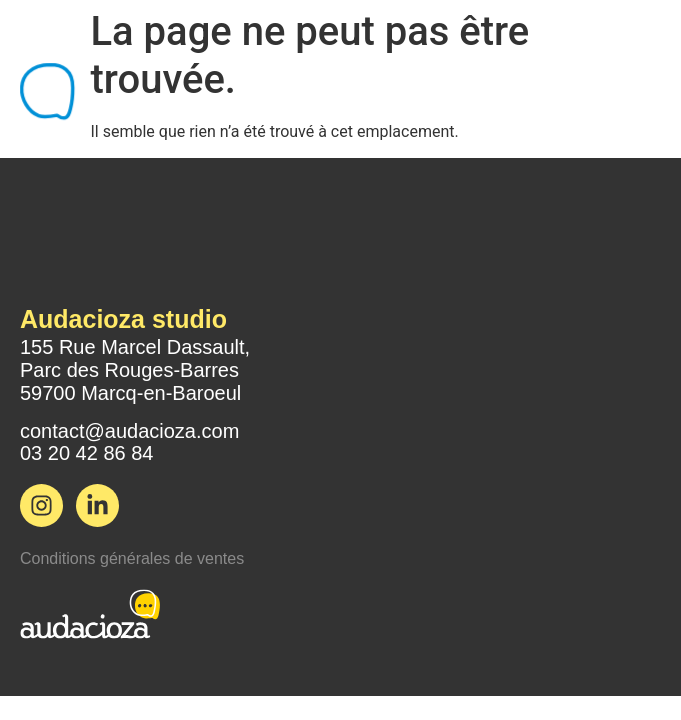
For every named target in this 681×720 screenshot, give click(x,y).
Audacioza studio (123, 319)
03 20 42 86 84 (86, 453)
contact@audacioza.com (129, 431)
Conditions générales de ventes (132, 558)
